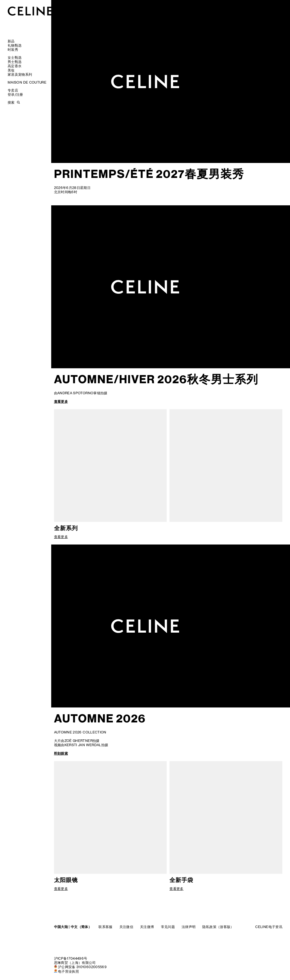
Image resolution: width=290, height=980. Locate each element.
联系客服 (105, 927)
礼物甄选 (15, 45)
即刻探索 (61, 753)
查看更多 (61, 401)
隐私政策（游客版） (218, 927)
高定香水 (15, 66)
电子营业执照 (68, 971)
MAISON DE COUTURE (27, 82)
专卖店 (13, 90)
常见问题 (168, 927)
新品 (11, 41)
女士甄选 (15, 57)
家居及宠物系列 (20, 74)
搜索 (11, 102)
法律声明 (189, 927)
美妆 (11, 70)
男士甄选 (15, 62)
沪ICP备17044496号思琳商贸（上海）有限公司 (75, 961)
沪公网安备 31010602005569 (82, 967)
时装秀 (13, 50)
